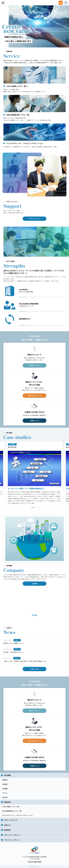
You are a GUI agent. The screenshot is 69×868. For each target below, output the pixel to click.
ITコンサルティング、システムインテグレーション (18, 815)
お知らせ (7, 825)
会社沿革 (5, 797)
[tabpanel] (34, 474)
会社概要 (34, 584)
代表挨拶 (5, 784)
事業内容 (7, 802)
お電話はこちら (35, 421)
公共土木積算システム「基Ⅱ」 (12, 807)
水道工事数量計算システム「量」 (12, 811)
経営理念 (5, 780)
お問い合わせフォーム (34, 396)
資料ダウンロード (34, 366)
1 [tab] (33, 508)
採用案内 (7, 830)
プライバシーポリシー (12, 840)
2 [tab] (37, 508)
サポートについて (34, 219)
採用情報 (34, 615)
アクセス (5, 793)
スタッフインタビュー (12, 835)
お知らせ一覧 (34, 669)
